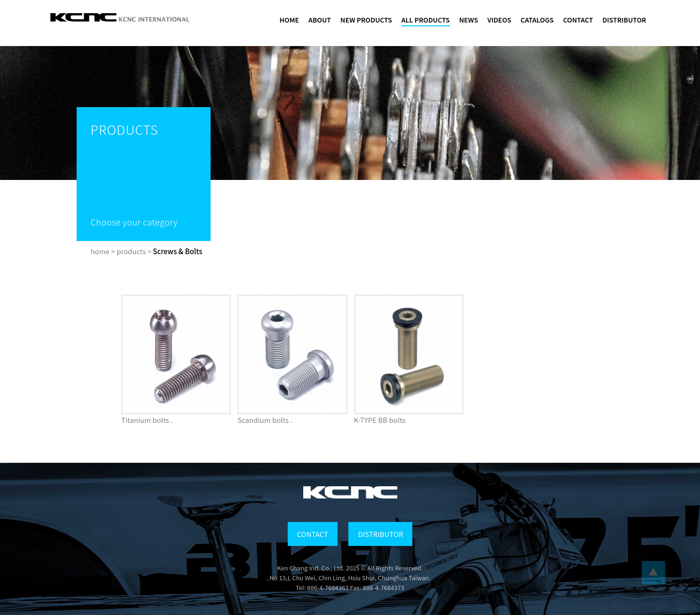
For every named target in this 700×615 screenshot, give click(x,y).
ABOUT (320, 20)
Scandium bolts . (265, 420)
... (653, 573)
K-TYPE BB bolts (380, 420)
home (100, 251)
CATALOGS (537, 20)
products (131, 251)
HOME (289, 20)
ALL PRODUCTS (426, 20)
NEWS (469, 20)
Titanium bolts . (147, 420)
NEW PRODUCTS (366, 20)
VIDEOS (499, 20)
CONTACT (578, 20)
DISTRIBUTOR (624, 20)
